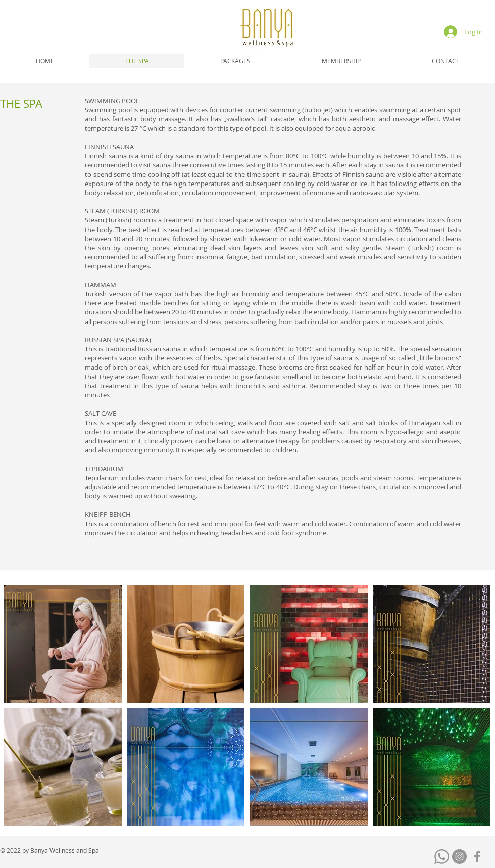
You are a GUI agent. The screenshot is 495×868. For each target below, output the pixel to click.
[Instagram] (459, 857)
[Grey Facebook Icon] (477, 857)
